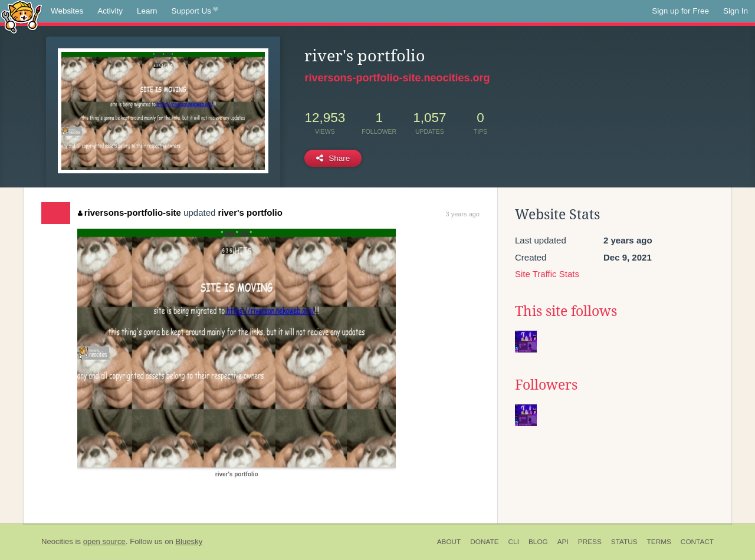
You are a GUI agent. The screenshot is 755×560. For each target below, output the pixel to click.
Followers (546, 385)
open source (104, 541)
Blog (538, 542)
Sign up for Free (680, 11)
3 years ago (463, 214)
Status (624, 542)
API (563, 542)
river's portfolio (250, 213)
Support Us (195, 11)
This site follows (566, 311)
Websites (67, 11)
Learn (147, 11)
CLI (514, 542)
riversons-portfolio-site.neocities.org (397, 78)
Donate (484, 542)
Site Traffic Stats (547, 274)
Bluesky (189, 541)
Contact (697, 542)
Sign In (736, 11)
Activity (110, 11)
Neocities (57, 541)
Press (590, 542)
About (449, 542)
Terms (659, 542)
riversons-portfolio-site (129, 213)
